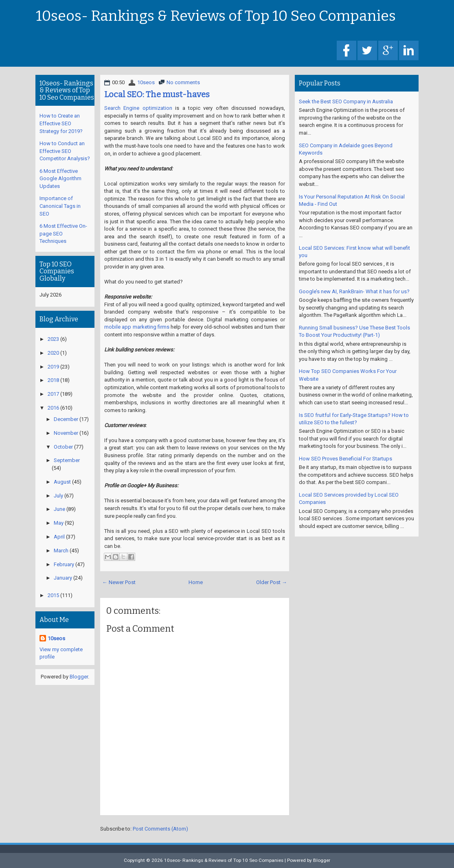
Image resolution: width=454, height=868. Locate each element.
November (66, 433)
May (59, 523)
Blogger (79, 677)
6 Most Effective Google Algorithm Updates (60, 179)
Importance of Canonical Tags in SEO (60, 206)
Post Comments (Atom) (160, 829)
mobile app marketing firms (137, 327)
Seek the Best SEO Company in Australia (346, 101)
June (59, 509)
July (58, 496)
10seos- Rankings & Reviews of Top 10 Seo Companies (216, 16)
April (59, 537)
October (63, 447)
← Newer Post (119, 582)
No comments (183, 82)
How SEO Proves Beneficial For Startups (345, 459)
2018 (53, 380)
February (64, 564)
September (67, 460)
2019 (53, 367)
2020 (53, 353)
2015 (53, 595)
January (63, 578)
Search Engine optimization (138, 108)
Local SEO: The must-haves (157, 94)
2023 (53, 339)
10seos (146, 82)
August (62, 482)
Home (196, 582)
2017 (53, 394)
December (66, 419)
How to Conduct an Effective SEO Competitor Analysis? (65, 151)
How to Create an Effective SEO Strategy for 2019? (61, 123)
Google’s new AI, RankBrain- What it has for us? (354, 291)
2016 (53, 408)
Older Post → (272, 582)
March (61, 551)
